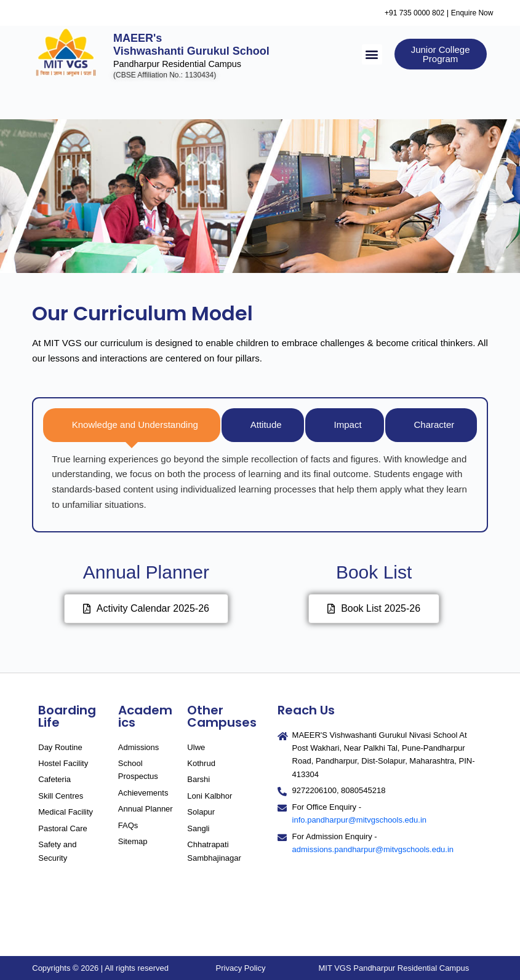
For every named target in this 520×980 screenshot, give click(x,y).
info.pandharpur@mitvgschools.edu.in (359, 820)
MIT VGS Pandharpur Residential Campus (394, 968)
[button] (372, 54)
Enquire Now (479, 13)
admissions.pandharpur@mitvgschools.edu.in (373, 849)
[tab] (132, 425)
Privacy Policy (241, 968)
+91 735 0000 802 (417, 13)
